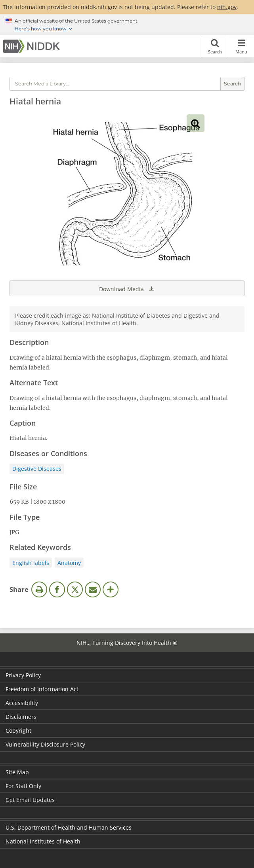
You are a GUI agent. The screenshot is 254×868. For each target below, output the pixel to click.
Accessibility (22, 703)
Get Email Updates (30, 800)
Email (93, 589)
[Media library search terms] (115, 84)
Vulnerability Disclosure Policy (45, 744)
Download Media (127, 288)
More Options (111, 589)
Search (215, 46)
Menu (241, 46)
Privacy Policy (23, 675)
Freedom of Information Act (42, 689)
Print (39, 589)
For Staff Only (23, 786)
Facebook (57, 589)
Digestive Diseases (37, 469)
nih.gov (227, 7)
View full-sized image (196, 123)
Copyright (18, 731)
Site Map (17, 772)
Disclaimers (21, 717)
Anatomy (69, 563)
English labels (31, 563)
